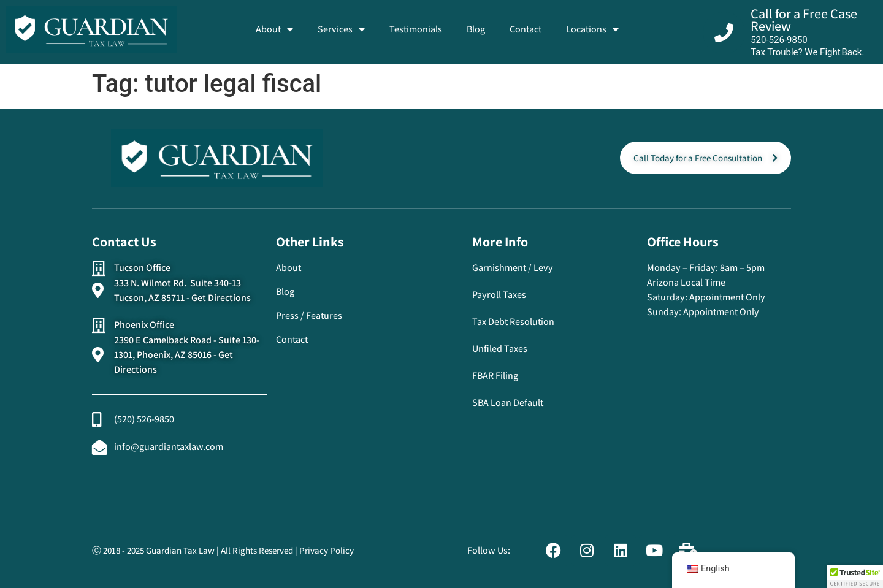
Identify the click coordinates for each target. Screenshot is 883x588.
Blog (476, 29)
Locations (592, 29)
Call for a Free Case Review (804, 20)
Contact (526, 29)
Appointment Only (727, 297)
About (274, 29)
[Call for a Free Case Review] (724, 33)
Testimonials (416, 29)
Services (341, 29)
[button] (855, 576)
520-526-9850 (779, 40)
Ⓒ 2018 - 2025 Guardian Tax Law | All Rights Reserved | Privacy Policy (223, 550)
